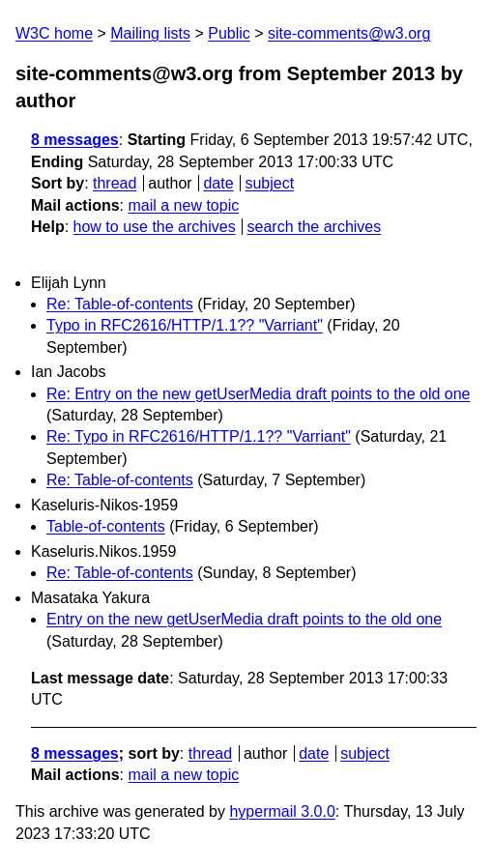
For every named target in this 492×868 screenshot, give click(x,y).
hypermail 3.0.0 (282, 811)
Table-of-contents (106, 526)
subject (269, 183)
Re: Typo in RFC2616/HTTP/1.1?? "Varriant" (199, 436)
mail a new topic (183, 205)
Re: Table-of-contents (120, 304)
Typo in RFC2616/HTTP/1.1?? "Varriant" (185, 325)
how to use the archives (155, 227)
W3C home (54, 33)
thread (115, 183)
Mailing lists (150, 33)
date (218, 183)
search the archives (315, 227)
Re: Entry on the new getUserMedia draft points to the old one (258, 394)
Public (229, 33)
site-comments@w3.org (349, 33)
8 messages (75, 140)
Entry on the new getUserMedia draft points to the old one (244, 619)
